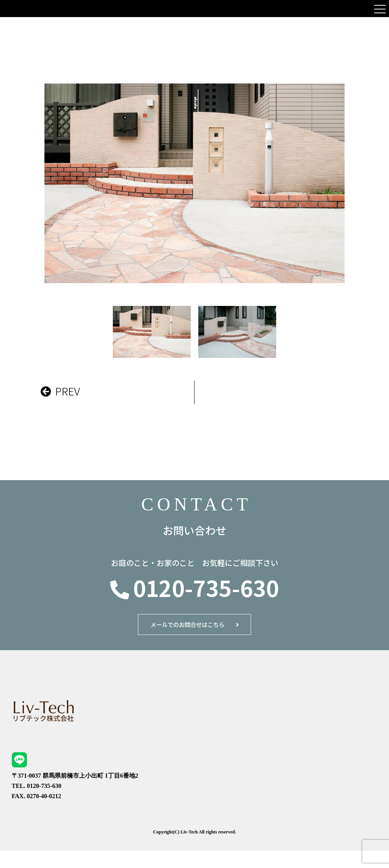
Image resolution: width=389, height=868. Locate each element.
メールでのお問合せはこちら (187, 629)
